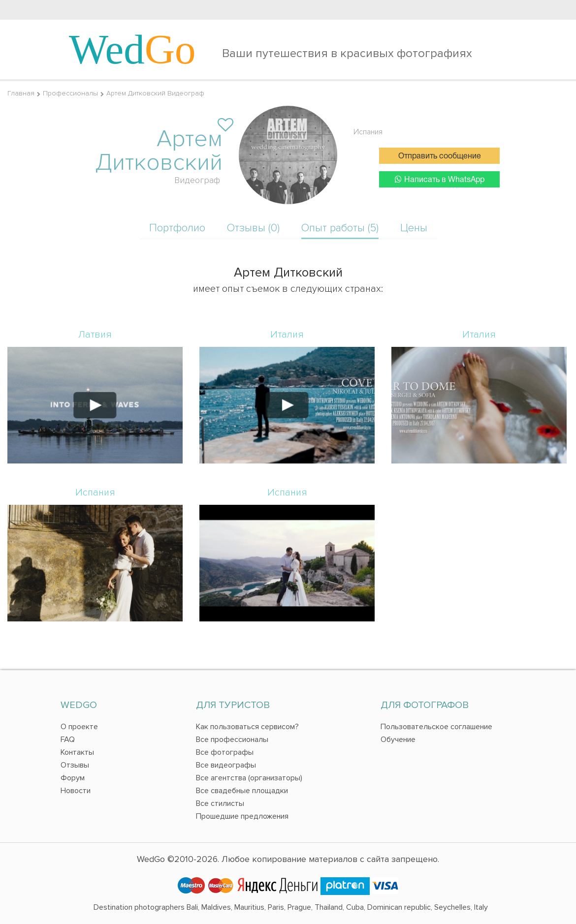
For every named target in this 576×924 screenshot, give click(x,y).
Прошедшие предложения (242, 816)
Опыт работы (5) (340, 228)
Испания (368, 132)
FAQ (68, 739)
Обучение (398, 739)
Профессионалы (70, 93)
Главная (21, 93)
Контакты (77, 752)
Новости (76, 791)
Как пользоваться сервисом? (247, 727)
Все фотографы (225, 752)
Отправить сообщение (440, 156)
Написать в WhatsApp (440, 179)
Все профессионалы (232, 739)
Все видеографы (226, 765)
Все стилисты (220, 803)
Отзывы (75, 765)
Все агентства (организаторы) (249, 778)
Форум (73, 778)
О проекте (79, 727)
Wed (132, 49)
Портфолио (177, 228)
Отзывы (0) (253, 228)
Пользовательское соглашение (436, 727)
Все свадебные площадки (242, 791)
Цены (414, 228)
